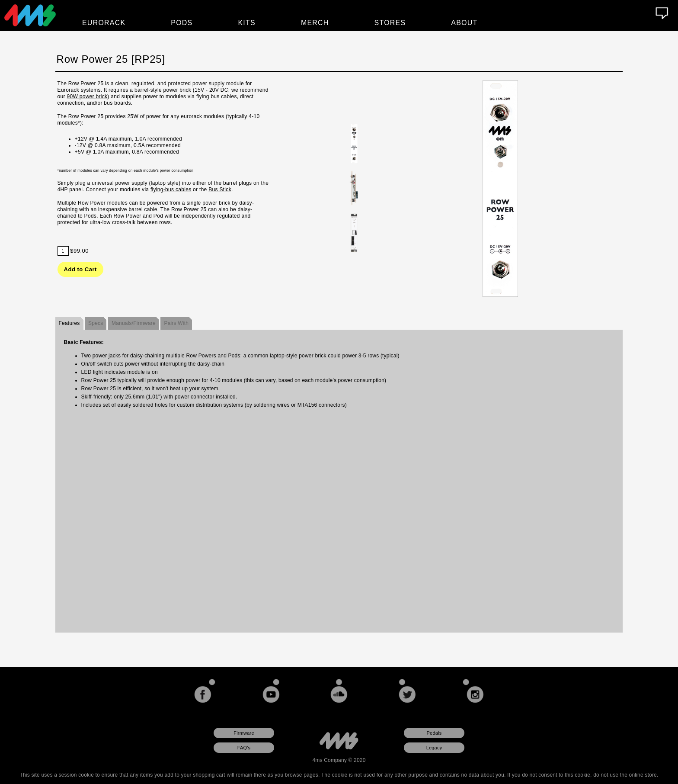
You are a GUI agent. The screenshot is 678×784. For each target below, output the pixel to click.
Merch (315, 23)
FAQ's (244, 748)
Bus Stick (220, 190)
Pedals (434, 733)
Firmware (244, 733)
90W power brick (87, 96)
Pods (182, 23)
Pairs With (176, 323)
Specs (96, 323)
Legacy (434, 748)
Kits (247, 23)
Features (69, 323)
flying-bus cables (171, 190)
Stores (390, 23)
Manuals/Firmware (134, 323)
